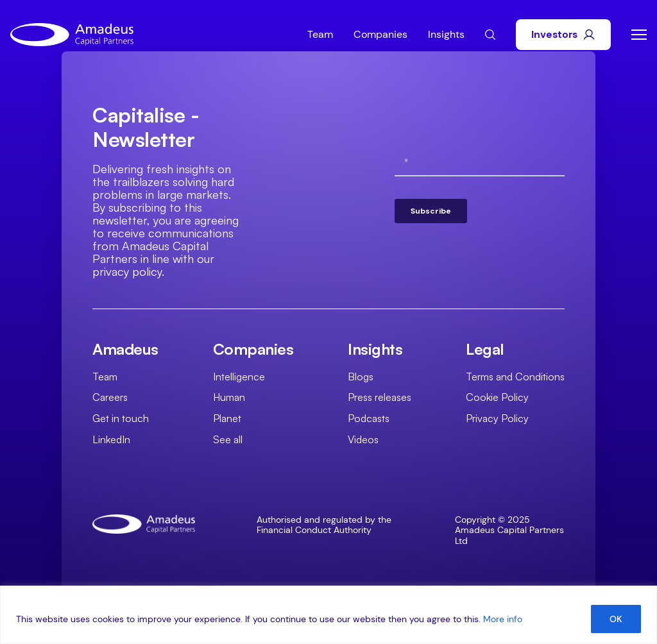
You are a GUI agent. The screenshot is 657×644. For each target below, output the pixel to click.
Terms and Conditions (515, 377)
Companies (380, 34)
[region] (328, 615)
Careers (110, 397)
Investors (563, 34)
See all (228, 439)
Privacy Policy (497, 418)
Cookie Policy (497, 397)
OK (616, 619)
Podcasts (369, 418)
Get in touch (121, 418)
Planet (227, 418)
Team (320, 34)
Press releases (380, 397)
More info (503, 619)
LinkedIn (111, 439)
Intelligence (239, 377)
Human (229, 397)
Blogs (361, 377)
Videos (363, 439)
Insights (446, 34)
